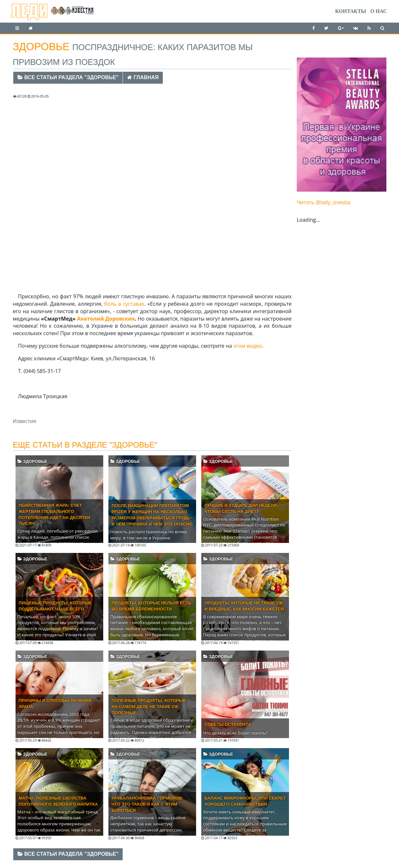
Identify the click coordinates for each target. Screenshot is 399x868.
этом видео (248, 346)
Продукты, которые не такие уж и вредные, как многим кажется (244, 606)
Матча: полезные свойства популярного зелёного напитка (58, 801)
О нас (378, 11)
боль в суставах (124, 304)
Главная (143, 77)
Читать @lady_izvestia (324, 202)
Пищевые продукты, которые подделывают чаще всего (55, 606)
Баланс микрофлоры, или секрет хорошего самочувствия (245, 801)
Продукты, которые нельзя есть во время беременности (151, 606)
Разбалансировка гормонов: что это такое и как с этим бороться (148, 804)
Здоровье (32, 461)
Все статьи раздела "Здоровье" (68, 77)
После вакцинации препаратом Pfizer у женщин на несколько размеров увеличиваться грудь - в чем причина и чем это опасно (152, 515)
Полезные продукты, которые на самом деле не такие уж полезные (149, 707)
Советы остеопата (228, 724)
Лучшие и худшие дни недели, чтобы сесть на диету (241, 508)
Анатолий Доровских (106, 319)
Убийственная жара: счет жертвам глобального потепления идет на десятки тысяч (55, 514)
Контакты (351, 11)
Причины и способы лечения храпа (55, 704)
